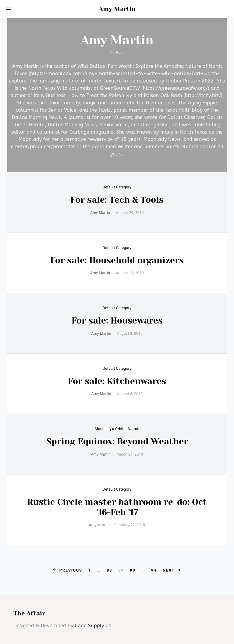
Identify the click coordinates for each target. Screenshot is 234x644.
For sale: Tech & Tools (117, 200)
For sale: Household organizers (117, 260)
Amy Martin (117, 9)
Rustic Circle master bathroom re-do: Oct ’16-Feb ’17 (117, 507)
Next (169, 570)
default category (117, 187)
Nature (133, 429)
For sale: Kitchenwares (117, 381)
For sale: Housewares (117, 321)
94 (154, 570)
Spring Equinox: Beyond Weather (117, 441)
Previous (71, 570)
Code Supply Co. (94, 626)
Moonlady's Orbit (109, 429)
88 (109, 570)
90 (133, 570)
